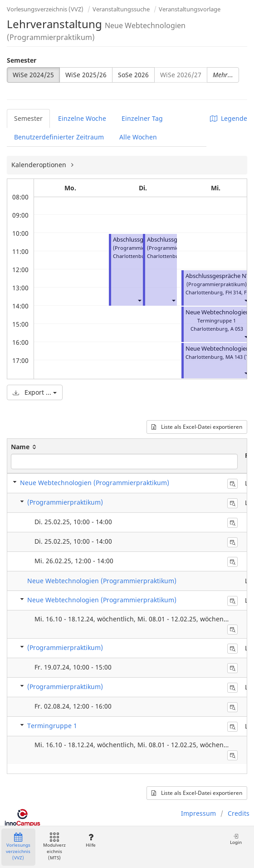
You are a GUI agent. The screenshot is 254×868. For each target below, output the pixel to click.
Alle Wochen (138, 137)
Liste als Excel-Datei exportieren (197, 427)
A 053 (237, 329)
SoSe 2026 (133, 75)
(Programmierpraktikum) (65, 502)
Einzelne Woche (82, 118)
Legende (229, 118)
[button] (139, 300)
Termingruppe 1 (52, 726)
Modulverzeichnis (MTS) (54, 847)
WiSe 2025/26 (86, 75)
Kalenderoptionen (40, 165)
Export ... (35, 392)
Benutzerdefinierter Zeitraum (59, 137)
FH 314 (233, 292)
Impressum (198, 813)
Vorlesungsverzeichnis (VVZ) (45, 9)
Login (236, 839)
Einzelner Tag (142, 118)
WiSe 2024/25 (33, 75)
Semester (22, 60)
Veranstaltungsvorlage (190, 9)
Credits (239, 813)
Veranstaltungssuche (121, 9)
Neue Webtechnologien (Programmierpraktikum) (95, 483)
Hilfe (90, 841)
